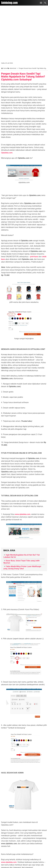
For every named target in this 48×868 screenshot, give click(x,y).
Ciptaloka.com (7, 153)
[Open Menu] (41, 3)
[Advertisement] (24, 35)
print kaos (34, 257)
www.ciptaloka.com (23, 514)
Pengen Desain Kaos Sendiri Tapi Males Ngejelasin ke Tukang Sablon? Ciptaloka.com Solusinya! (23, 77)
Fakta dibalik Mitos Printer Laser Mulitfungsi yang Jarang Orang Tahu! (22, 568)
